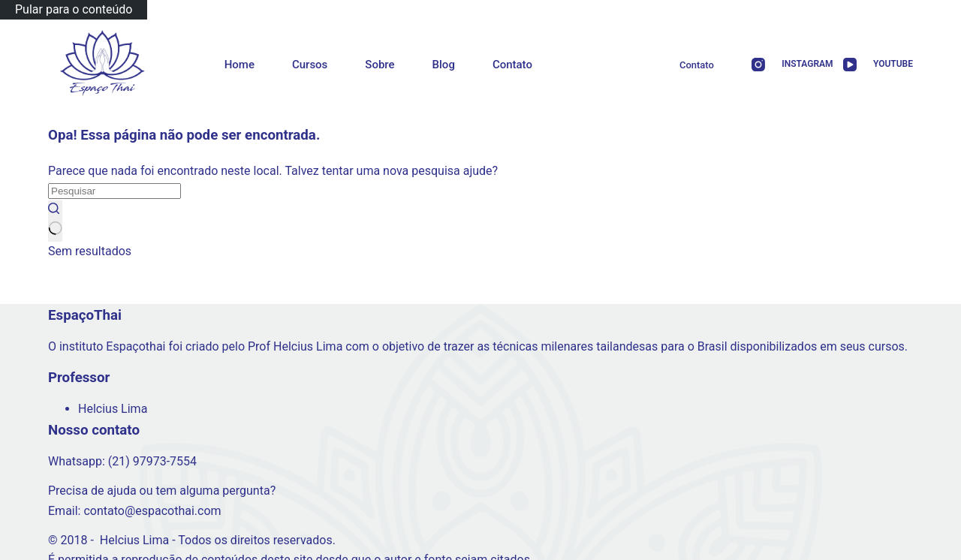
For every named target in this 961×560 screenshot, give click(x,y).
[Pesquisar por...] (114, 191)
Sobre (380, 65)
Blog (444, 65)
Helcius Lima (113, 409)
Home (239, 65)
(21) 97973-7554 (152, 461)
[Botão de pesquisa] (55, 221)
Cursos (310, 65)
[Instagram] (788, 65)
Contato (512, 65)
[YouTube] (873, 65)
